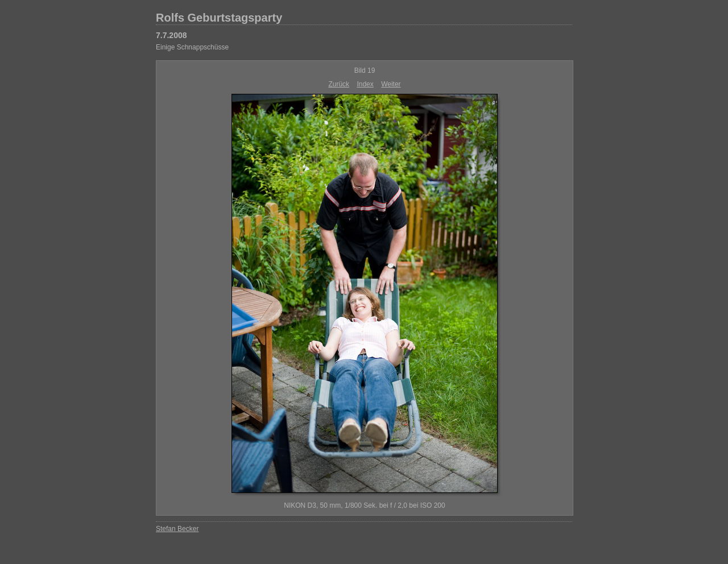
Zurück (339, 84)
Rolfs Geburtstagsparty (219, 18)
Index (365, 84)
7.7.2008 (171, 35)
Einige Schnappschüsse (192, 47)
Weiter (391, 84)
